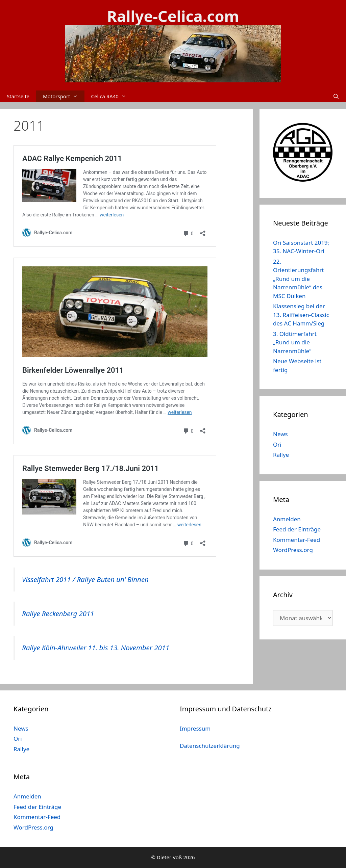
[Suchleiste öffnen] (336, 96)
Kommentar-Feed (296, 540)
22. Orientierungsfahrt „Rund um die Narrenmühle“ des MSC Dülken (299, 279)
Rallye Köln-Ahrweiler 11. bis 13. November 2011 (96, 648)
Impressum (195, 728)
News (280, 434)
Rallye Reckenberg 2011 (58, 613)
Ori (277, 444)
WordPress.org (293, 550)
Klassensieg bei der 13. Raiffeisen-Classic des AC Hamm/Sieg (301, 315)
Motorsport (64, 96)
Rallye (281, 455)
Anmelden (287, 519)
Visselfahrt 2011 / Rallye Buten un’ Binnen (85, 579)
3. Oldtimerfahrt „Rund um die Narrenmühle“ (295, 342)
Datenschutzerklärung (210, 746)
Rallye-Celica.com (173, 16)
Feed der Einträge (297, 529)
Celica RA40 (112, 96)
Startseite (18, 96)
